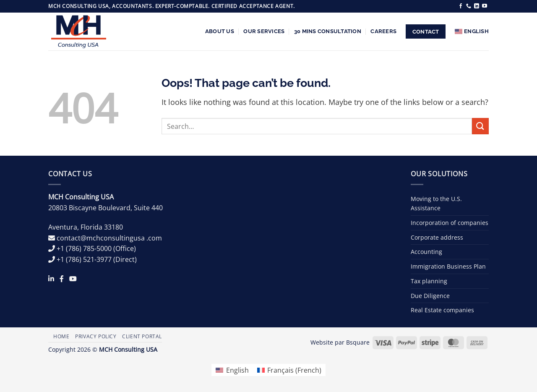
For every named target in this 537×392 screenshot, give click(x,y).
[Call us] (469, 6)
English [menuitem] (237, 370)
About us (220, 31)
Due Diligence (430, 296)
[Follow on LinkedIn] (477, 6)
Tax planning (429, 281)
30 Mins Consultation (328, 31)
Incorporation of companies (450, 223)
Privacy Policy (96, 336)
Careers (383, 31)
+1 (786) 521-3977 (84, 259)
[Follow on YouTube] (485, 6)
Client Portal (142, 336)
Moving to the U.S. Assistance (436, 203)
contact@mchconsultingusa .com (109, 238)
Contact (426, 32)
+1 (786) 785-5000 (84, 248)
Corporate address (437, 237)
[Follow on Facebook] (461, 6)
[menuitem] (472, 31)
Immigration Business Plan (448, 266)
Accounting (426, 252)
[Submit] (480, 126)
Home (61, 336)
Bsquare (358, 342)
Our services (264, 31)
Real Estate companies (442, 310)
